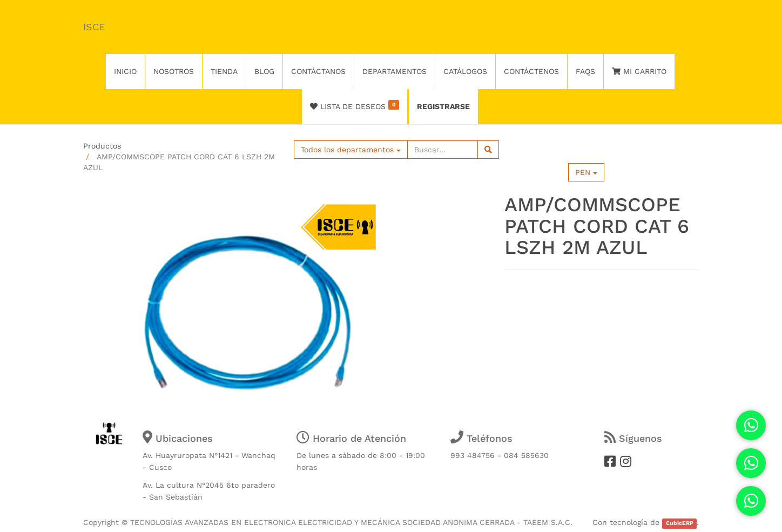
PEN (586, 172)
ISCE (94, 27)
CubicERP (680, 523)
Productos (102, 146)
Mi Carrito (639, 71)
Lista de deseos (355, 105)
